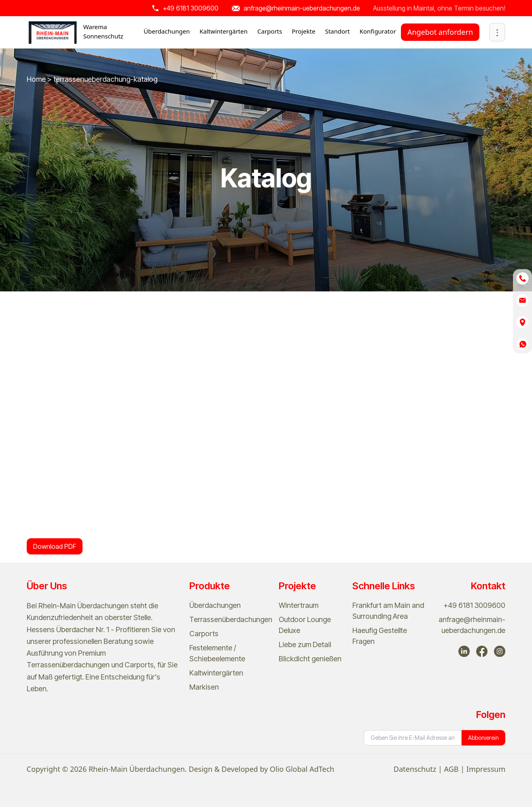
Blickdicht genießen (310, 659)
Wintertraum (299, 605)
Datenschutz (415, 769)
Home (37, 79)
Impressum (486, 769)
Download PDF (55, 546)
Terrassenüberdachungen (231, 619)
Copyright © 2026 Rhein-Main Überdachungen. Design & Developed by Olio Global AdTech (180, 769)
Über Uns (47, 586)
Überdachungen (215, 605)
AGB (451, 769)
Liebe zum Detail (305, 645)
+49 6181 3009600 (474, 605)
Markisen (204, 687)
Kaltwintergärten (216, 673)
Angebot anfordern (440, 32)
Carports (204, 634)
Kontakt (488, 586)
